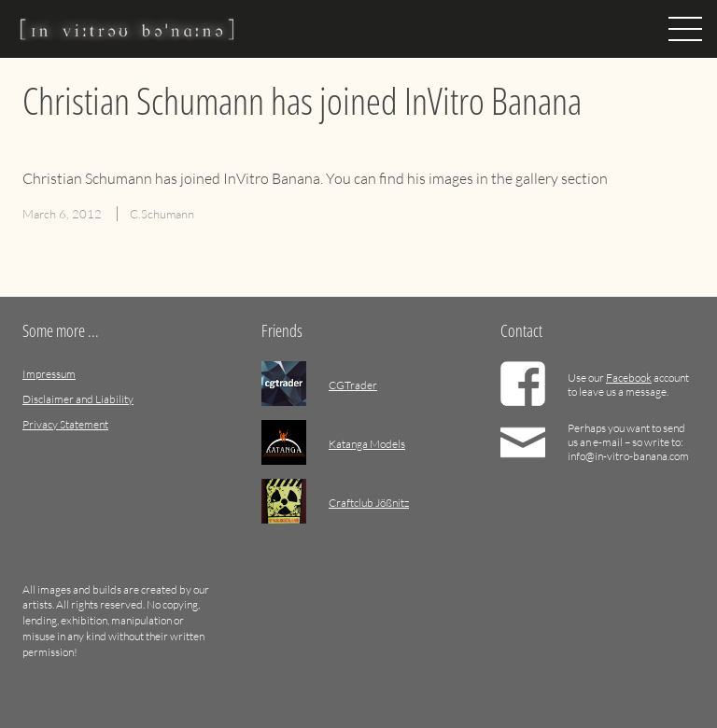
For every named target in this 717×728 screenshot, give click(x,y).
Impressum (49, 374)
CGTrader (353, 385)
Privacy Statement (65, 424)
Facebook (629, 378)
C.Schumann (162, 214)
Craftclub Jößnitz (369, 503)
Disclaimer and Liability (78, 399)
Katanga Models (367, 444)
